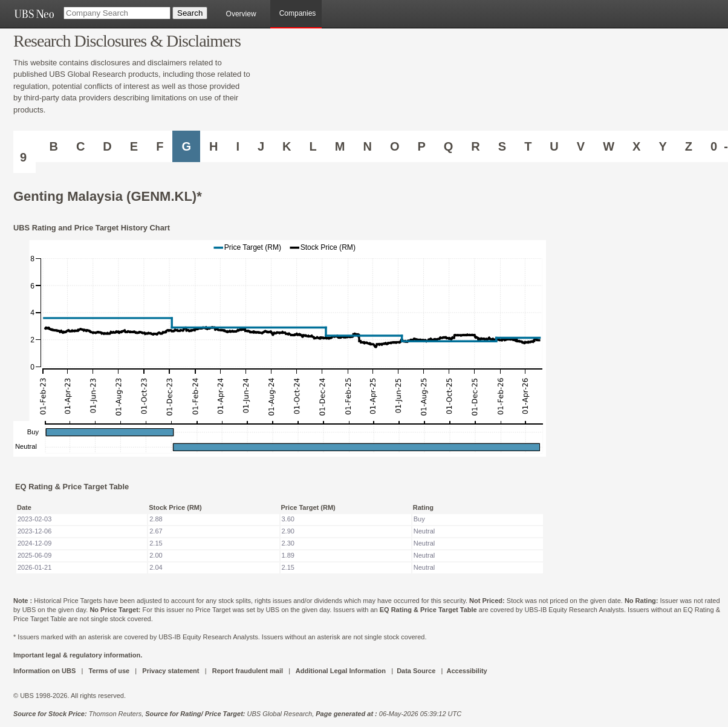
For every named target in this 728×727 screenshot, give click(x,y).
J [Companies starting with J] (261, 146)
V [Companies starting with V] (581, 146)
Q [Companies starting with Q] (449, 146)
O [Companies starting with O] (395, 146)
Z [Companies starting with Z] (689, 146)
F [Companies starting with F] (160, 146)
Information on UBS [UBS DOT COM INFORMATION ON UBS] (45, 671)
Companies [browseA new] (298, 13)
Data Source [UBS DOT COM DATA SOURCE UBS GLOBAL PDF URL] (416, 671)
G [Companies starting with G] (186, 146)
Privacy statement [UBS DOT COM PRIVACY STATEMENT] (171, 671)
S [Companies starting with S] (502, 146)
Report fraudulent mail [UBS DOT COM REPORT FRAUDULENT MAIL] (248, 671)
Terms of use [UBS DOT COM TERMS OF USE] (109, 671)
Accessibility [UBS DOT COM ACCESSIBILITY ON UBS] (466, 671)
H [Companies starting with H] (213, 146)
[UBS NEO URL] (34, 14)
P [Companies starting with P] (421, 146)
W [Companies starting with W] (609, 146)
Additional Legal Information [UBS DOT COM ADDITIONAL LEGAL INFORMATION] (341, 671)
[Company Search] (117, 13)
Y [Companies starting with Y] (662, 146)
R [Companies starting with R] (475, 146)
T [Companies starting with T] (528, 146)
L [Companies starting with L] (313, 146)
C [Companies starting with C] (80, 146)
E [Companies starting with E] (134, 146)
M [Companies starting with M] (340, 146)
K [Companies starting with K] (287, 146)
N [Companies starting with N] (367, 146)
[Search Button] (190, 13)
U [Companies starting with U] (554, 146)
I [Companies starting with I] (238, 146)
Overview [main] (241, 14)
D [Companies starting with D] (107, 146)
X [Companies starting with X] (636, 146)
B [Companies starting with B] (53, 146)
